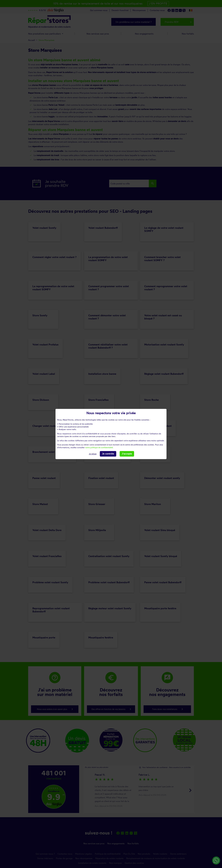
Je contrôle (108, 454)
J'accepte (127, 454)
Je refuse (93, 454)
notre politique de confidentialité (99, 447)
